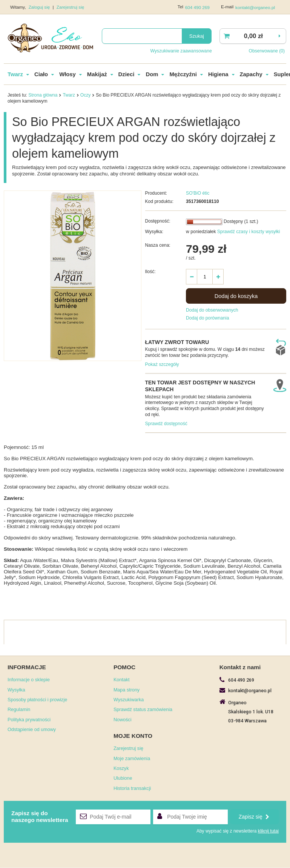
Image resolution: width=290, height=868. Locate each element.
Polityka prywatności (29, 720)
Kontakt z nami (240, 668)
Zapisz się (254, 817)
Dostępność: (158, 221)
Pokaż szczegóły (162, 365)
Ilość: (150, 272)
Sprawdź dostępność (166, 424)
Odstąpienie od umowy (32, 730)
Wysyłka (16, 690)
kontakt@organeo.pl (255, 7)
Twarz (15, 75)
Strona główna (43, 95)
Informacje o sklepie (29, 680)
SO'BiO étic (198, 194)
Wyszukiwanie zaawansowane (181, 51)
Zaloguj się (40, 7)
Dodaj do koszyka (236, 297)
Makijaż (97, 75)
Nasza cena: (158, 246)
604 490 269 (197, 7)
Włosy (68, 75)
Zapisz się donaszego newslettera (40, 817)
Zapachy (251, 75)
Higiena (218, 75)
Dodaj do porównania (207, 318)
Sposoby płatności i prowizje (37, 700)
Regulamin (19, 710)
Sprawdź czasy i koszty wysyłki (248, 232)
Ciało (41, 75)
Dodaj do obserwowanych (212, 310)
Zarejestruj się (71, 7)
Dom (152, 75)
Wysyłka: (154, 232)
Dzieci (127, 75)
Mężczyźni (183, 75)
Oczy (86, 95)
